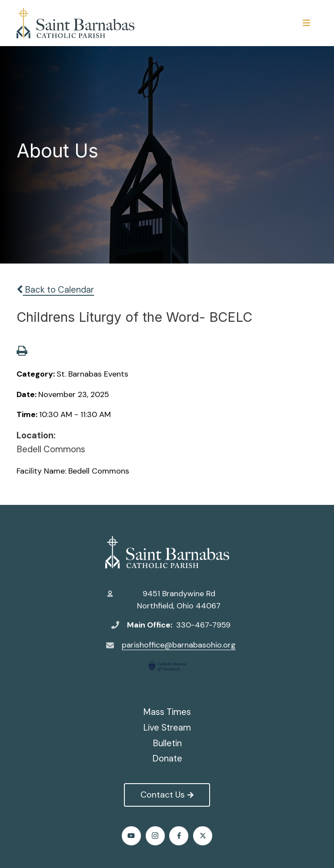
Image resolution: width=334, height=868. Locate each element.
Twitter (203, 836)
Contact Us (167, 795)
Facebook (179, 836)
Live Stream (167, 728)
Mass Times (167, 712)
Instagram (155, 836)
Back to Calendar (55, 290)
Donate (167, 758)
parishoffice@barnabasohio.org (179, 645)
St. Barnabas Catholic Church (167, 552)
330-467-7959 (203, 625)
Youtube (131, 836)
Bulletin (167, 743)
